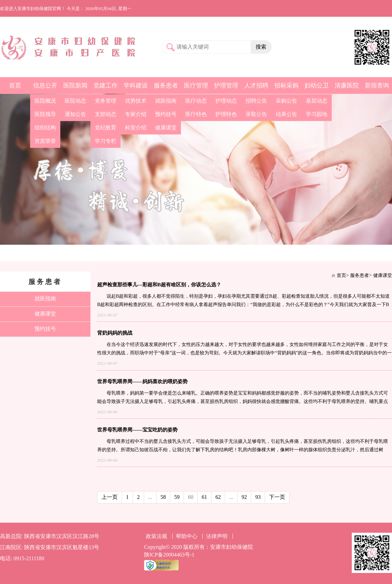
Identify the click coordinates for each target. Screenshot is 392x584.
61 (204, 497)
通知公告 (75, 114)
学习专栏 (106, 141)
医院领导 (45, 114)
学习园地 (317, 114)
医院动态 (75, 101)
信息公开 (45, 85)
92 (244, 497)
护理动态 (226, 101)
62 (218, 497)
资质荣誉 (45, 141)
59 (177, 497)
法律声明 (217, 536)
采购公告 (286, 101)
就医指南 (166, 101)
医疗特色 (196, 114)
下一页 (277, 497)
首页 (15, 85)
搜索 (261, 47)
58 (163, 497)
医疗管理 (196, 85)
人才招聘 (256, 85)
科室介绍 (136, 128)
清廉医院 (347, 85)
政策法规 (156, 536)
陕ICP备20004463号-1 (169, 555)
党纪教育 (106, 128)
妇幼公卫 (317, 85)
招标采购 (286, 85)
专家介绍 (136, 114)
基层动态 (317, 101)
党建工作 (106, 85)
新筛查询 (377, 85)
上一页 (110, 497)
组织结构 (45, 128)
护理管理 (226, 85)
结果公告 (286, 114)
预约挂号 (166, 114)
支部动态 (106, 114)
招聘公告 (256, 101)
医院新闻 (75, 85)
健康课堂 (166, 128)
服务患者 (166, 85)
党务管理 (106, 101)
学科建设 (136, 85)
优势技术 (136, 101)
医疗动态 (196, 101)
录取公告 (256, 114)
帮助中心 (187, 536)
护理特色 (226, 114)
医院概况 (45, 101)
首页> (343, 275)
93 (258, 497)
